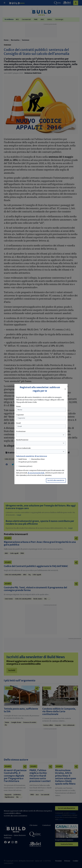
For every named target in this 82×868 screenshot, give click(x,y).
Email (18, 423)
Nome (18, 406)
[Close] (65, 389)
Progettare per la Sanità (28, 462)
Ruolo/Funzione (22, 440)
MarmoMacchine (38, 459)
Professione (21, 431)
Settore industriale (23, 448)
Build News (23, 459)
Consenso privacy (25, 466)
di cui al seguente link (36, 473)
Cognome (20, 415)
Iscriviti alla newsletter (56, 480)
